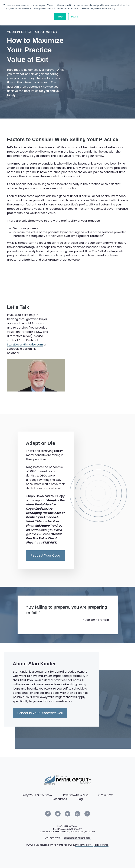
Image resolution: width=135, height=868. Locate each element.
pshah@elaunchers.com (77, 838)
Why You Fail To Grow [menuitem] (37, 795)
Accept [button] (60, 17)
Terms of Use (101, 845)
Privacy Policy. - (84, 845)
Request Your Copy (46, 555)
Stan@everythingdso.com (25, 345)
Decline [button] (75, 17)
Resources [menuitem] (60, 799)
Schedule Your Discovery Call (40, 713)
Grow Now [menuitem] (105, 795)
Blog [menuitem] (80, 799)
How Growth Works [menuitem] (75, 795)
